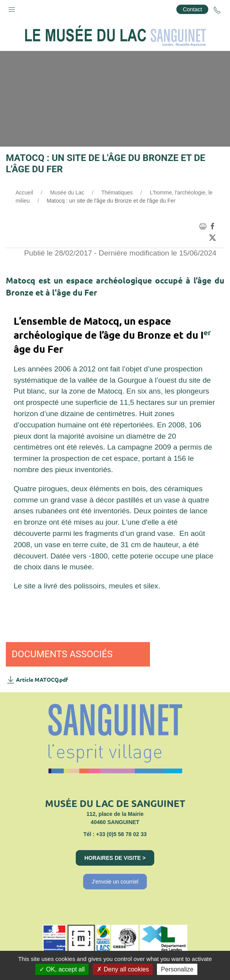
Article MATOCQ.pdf (37, 679)
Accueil (24, 192)
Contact (192, 9)
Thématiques (117, 192)
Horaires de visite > (115, 858)
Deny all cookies (123, 969)
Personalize (177, 969)
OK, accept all (62, 969)
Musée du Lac (67, 192)
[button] (12, 8)
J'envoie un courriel (115, 882)
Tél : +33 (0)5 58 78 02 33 (115, 834)
